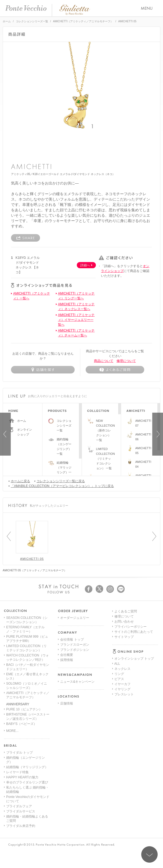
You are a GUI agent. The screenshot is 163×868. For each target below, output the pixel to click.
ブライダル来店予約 (21, 826)
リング (119, 633)
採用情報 (67, 660)
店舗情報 (67, 703)
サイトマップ (124, 694)
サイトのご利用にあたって (134, 689)
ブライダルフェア (19, 806)
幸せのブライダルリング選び (27, 782)
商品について (104, 361)
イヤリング (122, 648)
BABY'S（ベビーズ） (21, 724)
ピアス (119, 638)
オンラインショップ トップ (134, 618)
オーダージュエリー (75, 618)
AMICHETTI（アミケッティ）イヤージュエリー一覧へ (76, 320)
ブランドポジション (75, 650)
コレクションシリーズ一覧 (32, 21)
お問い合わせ (124, 679)
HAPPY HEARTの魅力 (22, 777)
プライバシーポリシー (131, 684)
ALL (117, 623)
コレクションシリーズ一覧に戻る (59, 481)
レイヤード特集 (17, 772)
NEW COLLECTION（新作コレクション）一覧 (106, 430)
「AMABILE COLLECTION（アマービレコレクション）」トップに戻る (61, 486)
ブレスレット (124, 653)
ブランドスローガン (75, 645)
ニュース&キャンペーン (77, 682)
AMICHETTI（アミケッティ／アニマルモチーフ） (83, 21)
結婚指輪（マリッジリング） (27, 767)
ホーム (7, 21)
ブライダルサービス (21, 811)
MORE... (12, 731)
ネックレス (122, 628)
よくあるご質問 (126, 669)
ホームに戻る (19, 481)
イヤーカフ (122, 643)
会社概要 (67, 655)
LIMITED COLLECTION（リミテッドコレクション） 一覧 (106, 459)
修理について (126, 361)
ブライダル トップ (19, 753)
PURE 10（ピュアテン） (24, 709)
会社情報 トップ (72, 640)
